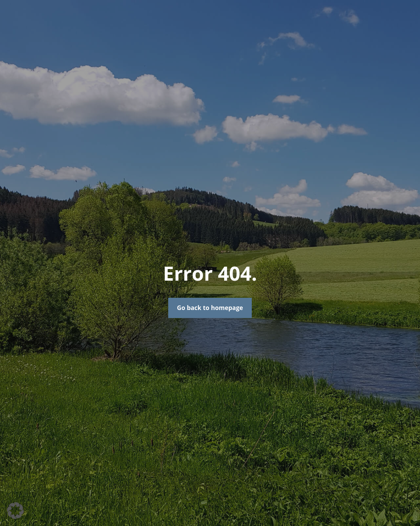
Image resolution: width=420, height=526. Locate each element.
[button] (15, 511)
